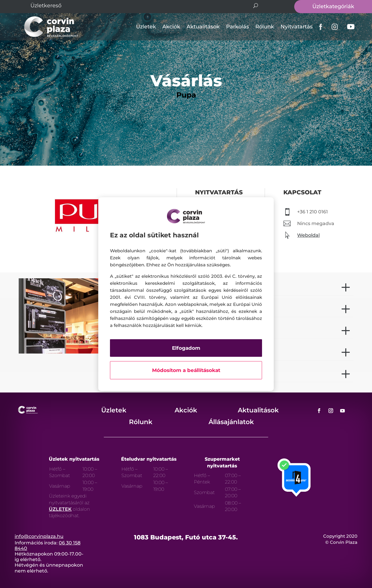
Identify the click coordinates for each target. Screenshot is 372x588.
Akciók (171, 27)
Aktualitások (203, 27)
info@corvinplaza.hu (39, 536)
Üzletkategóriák (333, 6)
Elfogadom (186, 348)
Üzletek (146, 27)
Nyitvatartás (297, 27)
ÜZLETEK (60, 509)
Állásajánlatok (231, 422)
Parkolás (237, 27)
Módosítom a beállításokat (186, 370)
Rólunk (265, 27)
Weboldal (308, 235)
